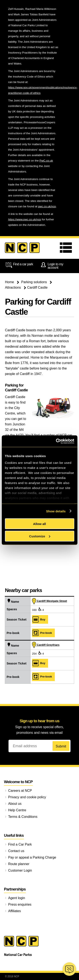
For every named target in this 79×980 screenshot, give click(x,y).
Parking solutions (34, 282)
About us (15, 804)
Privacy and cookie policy (27, 797)
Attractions (13, 287)
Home (9, 282)
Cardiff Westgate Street (50, 601)
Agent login (17, 898)
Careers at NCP (20, 791)
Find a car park (19, 265)
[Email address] (39, 746)
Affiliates (15, 911)
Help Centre (17, 810)
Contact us (16, 851)
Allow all (39, 524)
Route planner (19, 864)
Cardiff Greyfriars (46, 645)
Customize (40, 536)
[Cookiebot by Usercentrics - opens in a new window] (56, 441)
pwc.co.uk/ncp (47, 206)
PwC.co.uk (46, 161)
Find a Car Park (20, 844)
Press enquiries (20, 904)
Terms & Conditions (23, 817)
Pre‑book (42, 633)
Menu (67, 248)
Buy (39, 619)
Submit (61, 746)
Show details (56, 511)
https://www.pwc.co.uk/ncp (24, 219)
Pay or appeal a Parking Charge (32, 857)
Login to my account (51, 266)
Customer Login (20, 870)
